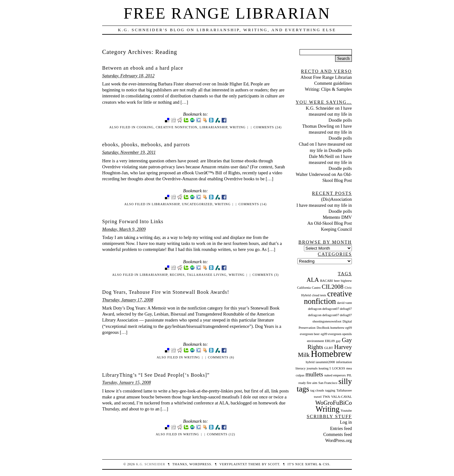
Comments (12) (221, 434)
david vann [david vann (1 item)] (344, 303)
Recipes (177, 275)
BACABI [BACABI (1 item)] (326, 281)
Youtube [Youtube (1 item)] (346, 411)
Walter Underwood (313, 174)
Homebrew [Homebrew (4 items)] (331, 354)
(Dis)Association (336, 199)
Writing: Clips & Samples (328, 89)
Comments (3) (266, 275)
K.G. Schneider (320, 108)
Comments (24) (268, 127)
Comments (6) (221, 357)
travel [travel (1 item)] (318, 397)
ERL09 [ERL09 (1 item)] (330, 341)
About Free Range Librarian (326, 77)
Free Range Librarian (227, 13)
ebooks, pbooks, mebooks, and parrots (146, 145)
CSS (326, 464)
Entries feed (341, 428)
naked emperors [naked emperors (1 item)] (335, 375)
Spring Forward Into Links (133, 221)
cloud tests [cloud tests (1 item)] (319, 295)
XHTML (311, 464)
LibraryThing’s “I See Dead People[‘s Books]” (156, 375)
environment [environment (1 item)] (315, 341)
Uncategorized (197, 204)
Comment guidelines (333, 83)
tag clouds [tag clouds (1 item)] (317, 390)
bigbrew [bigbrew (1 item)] (346, 281)
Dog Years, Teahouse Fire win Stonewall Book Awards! (166, 292)
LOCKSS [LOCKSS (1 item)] (339, 368)
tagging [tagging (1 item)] (330, 390)
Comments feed (338, 434)
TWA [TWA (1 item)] (326, 397)
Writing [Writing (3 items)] (328, 409)
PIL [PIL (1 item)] (349, 375)
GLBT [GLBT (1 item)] (329, 348)
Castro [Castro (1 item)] (316, 288)
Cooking (145, 127)
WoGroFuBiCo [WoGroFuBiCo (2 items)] (334, 403)
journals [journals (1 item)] (312, 368)
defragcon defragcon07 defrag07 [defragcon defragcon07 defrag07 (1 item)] (330, 309)
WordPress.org (338, 440)
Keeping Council (336, 229)
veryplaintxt (233, 464)
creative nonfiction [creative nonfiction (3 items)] (328, 297)
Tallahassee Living (207, 275)
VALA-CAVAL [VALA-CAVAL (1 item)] (341, 397)
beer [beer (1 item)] (337, 281)
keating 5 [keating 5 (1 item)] (325, 368)
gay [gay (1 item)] (338, 341)
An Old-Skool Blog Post (330, 223)
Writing (238, 127)
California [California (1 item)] (304, 288)
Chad (304, 144)
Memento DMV (337, 217)
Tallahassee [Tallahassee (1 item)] (344, 390)
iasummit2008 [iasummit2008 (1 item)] (325, 362)
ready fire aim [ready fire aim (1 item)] (308, 383)
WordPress (200, 464)
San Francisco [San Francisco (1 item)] (328, 383)
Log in (346, 422)
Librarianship (214, 127)
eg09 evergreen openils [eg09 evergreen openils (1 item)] (336, 334)
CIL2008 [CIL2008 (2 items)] (333, 287)
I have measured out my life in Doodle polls (330, 114)
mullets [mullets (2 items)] (314, 374)
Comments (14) (252, 204)
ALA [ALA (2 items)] (313, 280)
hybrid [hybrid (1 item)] (310, 362)
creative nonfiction (177, 127)
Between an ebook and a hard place (143, 68)
